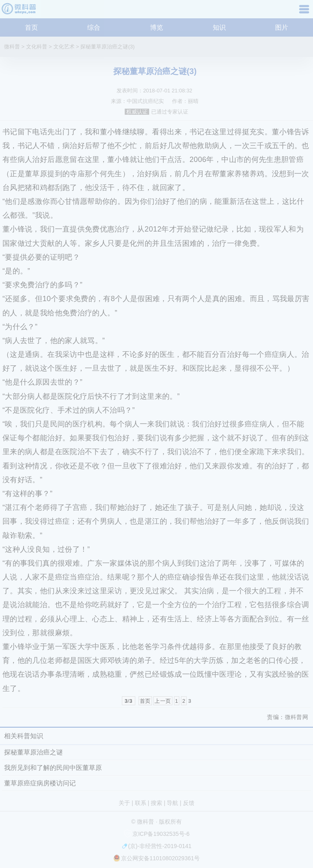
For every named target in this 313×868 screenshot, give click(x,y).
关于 (124, 803)
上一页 (163, 701)
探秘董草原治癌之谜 (33, 752)
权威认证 (137, 112)
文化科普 (37, 47)
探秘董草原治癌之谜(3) (107, 47)
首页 (31, 27)
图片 (282, 27)
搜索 (156, 803)
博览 (156, 27)
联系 (141, 803)
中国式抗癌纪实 (145, 101)
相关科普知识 (24, 736)
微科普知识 (20, 12)
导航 (305, 12)
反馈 (189, 803)
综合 (94, 27)
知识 (219, 27)
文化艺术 (64, 47)
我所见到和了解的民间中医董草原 (53, 768)
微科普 (12, 47)
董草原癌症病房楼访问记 (40, 783)
